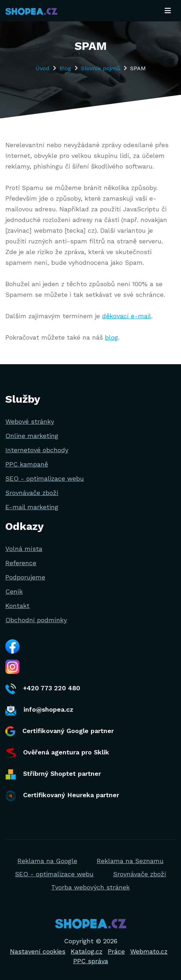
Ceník (14, 591)
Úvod (42, 68)
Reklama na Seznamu (130, 861)
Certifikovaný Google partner (60, 731)
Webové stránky (30, 421)
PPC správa (91, 961)
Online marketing (32, 436)
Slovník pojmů (101, 68)
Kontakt (17, 606)
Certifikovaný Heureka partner (62, 796)
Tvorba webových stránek (90, 887)
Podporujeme (25, 577)
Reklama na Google (47, 861)
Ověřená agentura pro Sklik (57, 753)
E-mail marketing (32, 507)
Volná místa (24, 549)
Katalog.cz (87, 951)
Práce (116, 951)
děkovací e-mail (127, 316)
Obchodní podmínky (36, 620)
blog (111, 337)
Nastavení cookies (38, 951)
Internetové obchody (37, 450)
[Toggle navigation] (168, 11)
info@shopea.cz (39, 710)
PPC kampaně (27, 464)
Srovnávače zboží (32, 493)
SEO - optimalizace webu (45, 478)
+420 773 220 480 (43, 689)
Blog (65, 68)
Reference (21, 563)
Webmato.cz (149, 951)
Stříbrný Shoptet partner (53, 774)
